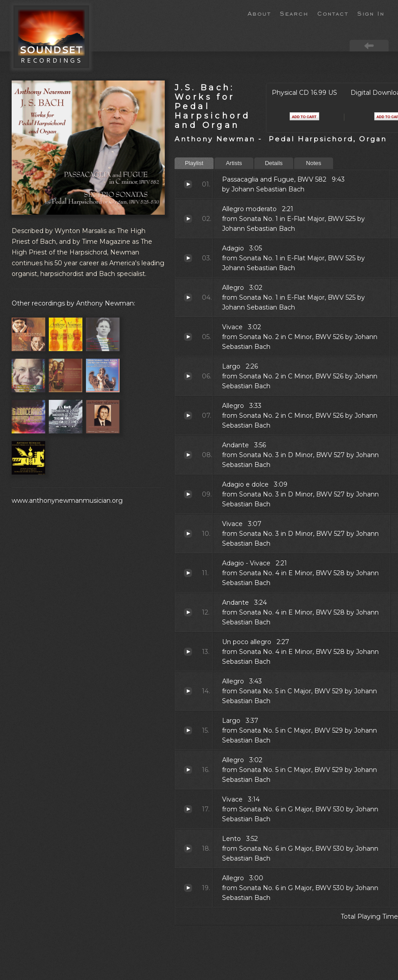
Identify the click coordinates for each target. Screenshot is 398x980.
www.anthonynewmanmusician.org (67, 501)
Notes (314, 163)
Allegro (188, 297)
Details (274, 163)
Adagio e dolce (188, 494)
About (259, 13)
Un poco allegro (188, 652)
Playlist (194, 163)
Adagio (188, 258)
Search (294, 13)
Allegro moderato (188, 219)
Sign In (371, 13)
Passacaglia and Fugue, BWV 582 (188, 184)
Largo (188, 376)
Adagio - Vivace (188, 573)
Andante (188, 455)
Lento (188, 848)
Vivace (188, 337)
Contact (333, 13)
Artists (234, 163)
